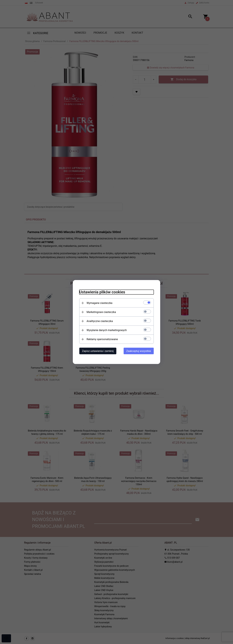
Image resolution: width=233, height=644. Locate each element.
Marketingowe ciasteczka (101, 312)
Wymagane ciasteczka (100, 303)
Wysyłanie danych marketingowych (107, 330)
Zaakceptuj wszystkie (139, 351)
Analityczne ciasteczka (100, 321)
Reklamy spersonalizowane (102, 339)
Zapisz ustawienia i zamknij (98, 351)
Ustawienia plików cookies (102, 292)
